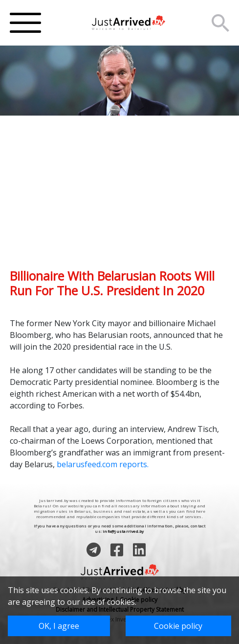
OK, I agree (59, 626)
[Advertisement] (119, 200)
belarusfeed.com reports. (103, 464)
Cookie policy (178, 626)
